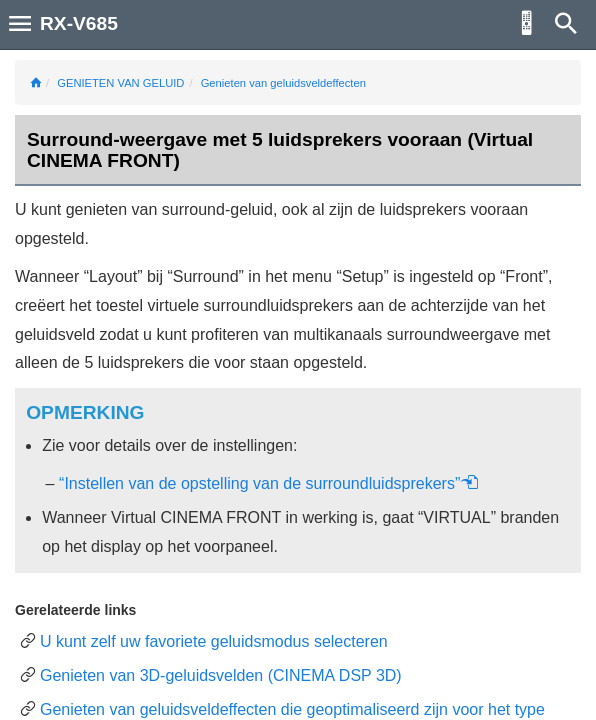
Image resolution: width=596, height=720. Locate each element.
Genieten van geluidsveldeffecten (283, 83)
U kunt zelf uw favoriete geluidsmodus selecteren (214, 641)
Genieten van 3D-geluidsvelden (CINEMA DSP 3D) (221, 675)
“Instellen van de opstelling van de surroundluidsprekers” (269, 483)
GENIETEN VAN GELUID (120, 83)
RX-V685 (79, 23)
